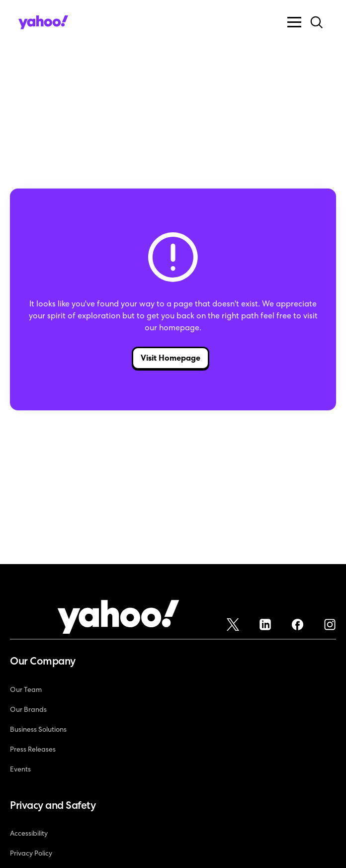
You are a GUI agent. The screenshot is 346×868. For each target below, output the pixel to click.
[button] (294, 22)
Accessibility (29, 833)
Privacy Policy (31, 853)
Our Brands (28, 709)
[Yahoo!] (118, 619)
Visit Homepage (171, 358)
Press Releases (33, 749)
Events (20, 769)
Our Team (26, 689)
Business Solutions (38, 729)
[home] (43, 22)
